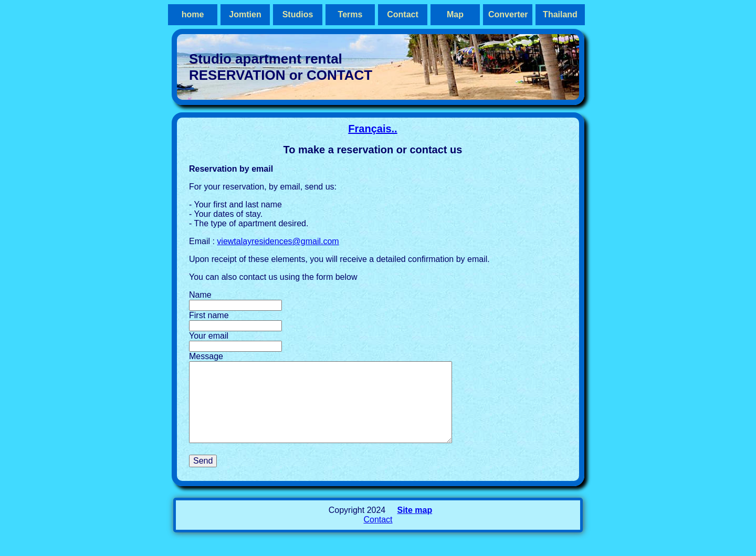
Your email (209, 336)
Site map (414, 526)
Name (200, 295)
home (193, 14)
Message (206, 356)
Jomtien (245, 14)
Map (455, 14)
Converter (508, 14)
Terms (350, 14)
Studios (298, 14)
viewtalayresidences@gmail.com (278, 241)
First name (209, 315)
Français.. (372, 129)
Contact (403, 14)
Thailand (560, 14)
